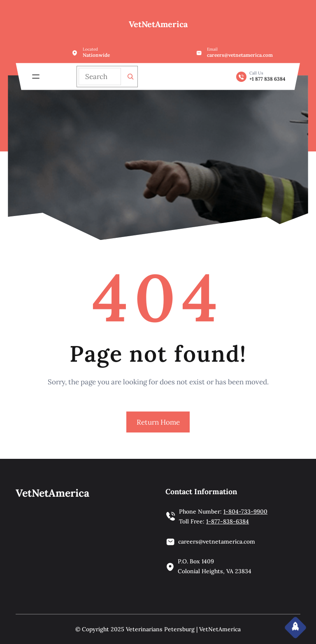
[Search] (130, 77)
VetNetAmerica (158, 24)
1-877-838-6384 (228, 521)
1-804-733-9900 (245, 511)
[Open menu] (36, 77)
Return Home (158, 422)
